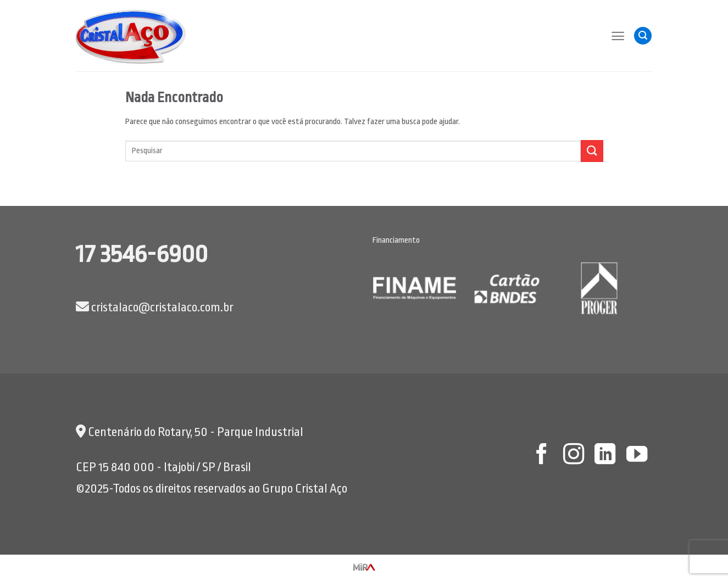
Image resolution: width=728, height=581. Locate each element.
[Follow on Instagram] (573, 456)
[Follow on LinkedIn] (605, 456)
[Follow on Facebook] (542, 456)
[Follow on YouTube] (637, 456)
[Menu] (618, 36)
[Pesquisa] (643, 36)
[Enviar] (592, 151)
